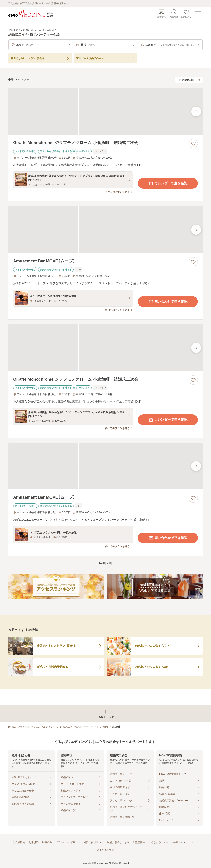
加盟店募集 (139, 842)
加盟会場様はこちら (118, 842)
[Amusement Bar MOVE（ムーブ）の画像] (105, 230)
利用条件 (47, 842)
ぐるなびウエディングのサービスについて (172, 842)
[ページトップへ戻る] (105, 714)
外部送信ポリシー (94, 842)
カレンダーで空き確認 (168, 183)
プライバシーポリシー (68, 842)
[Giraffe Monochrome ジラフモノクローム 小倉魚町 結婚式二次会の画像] (105, 112)
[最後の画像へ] (196, 111)
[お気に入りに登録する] (193, 143)
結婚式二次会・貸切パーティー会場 (79, 727)
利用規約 (34, 842)
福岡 (105, 727)
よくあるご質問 (105, 850)
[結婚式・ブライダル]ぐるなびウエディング (32, 727)
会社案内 (20, 842)
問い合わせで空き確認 (168, 302)
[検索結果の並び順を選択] (189, 80)
